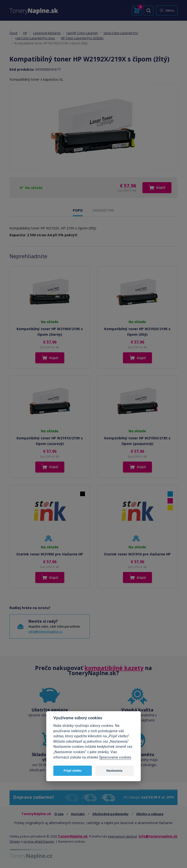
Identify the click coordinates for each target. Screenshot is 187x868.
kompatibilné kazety (114, 668)
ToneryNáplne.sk (73, 836)
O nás (59, 814)
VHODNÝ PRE (103, 210)
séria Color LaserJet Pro (121, 33)
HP (25, 33)
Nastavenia (114, 771)
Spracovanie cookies (115, 757)
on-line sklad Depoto (39, 841)
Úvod (13, 33)
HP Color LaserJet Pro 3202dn (82, 38)
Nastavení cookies (72, 841)
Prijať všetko (73, 771)
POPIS (78, 210)
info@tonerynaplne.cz (46, 631)
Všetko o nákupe (150, 814)
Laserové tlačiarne (47, 33)
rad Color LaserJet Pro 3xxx (35, 38)
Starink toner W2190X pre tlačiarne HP (50, 554)
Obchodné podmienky (110, 814)
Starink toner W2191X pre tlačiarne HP (137, 554)
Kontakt (78, 814)
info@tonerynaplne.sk (158, 836)
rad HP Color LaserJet (82, 33)
